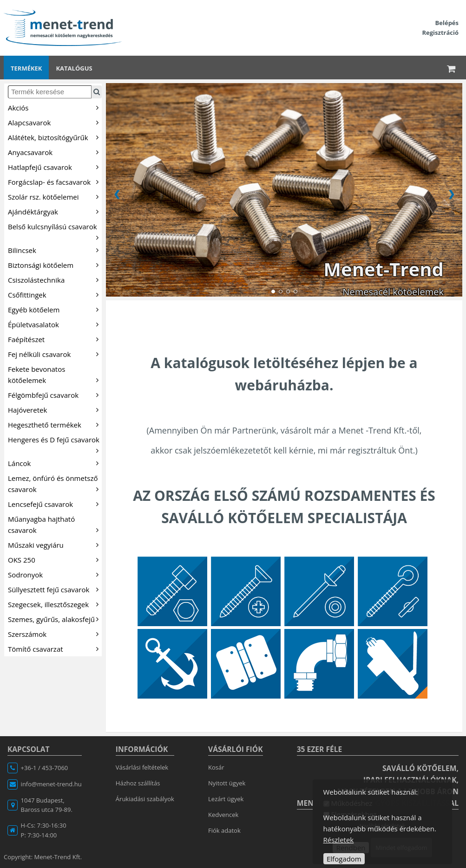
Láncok (55, 463)
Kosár (216, 767)
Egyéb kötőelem (55, 309)
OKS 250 (55, 559)
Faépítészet (55, 339)
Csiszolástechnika (55, 279)
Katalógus (74, 68)
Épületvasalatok (55, 324)
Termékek (26, 68)
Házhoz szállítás (138, 783)
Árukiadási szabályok (145, 799)
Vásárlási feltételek (142, 767)
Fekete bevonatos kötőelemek (55, 375)
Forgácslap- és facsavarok (55, 181)
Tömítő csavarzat (55, 648)
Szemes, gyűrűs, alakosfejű (55, 619)
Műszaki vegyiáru (55, 544)
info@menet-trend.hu (51, 784)
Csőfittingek (55, 294)
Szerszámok (55, 634)
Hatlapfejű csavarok (55, 167)
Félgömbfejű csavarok (55, 395)
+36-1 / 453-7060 (45, 768)
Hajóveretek (55, 409)
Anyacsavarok (55, 152)
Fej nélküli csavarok (55, 354)
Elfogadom (344, 859)
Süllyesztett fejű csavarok (55, 589)
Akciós (55, 107)
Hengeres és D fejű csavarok (55, 444)
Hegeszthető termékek (55, 424)
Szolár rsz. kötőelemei (55, 196)
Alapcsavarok (55, 122)
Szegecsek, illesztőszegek (55, 604)
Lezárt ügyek (226, 799)
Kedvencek (223, 815)
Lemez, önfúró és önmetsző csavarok (55, 484)
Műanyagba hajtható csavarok (55, 525)
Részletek (339, 840)
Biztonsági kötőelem (55, 265)
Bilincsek (55, 250)
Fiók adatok (224, 830)
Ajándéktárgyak (55, 211)
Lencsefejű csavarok (55, 504)
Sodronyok (55, 574)
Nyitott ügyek (227, 783)
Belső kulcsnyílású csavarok (55, 231)
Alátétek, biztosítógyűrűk (55, 137)
